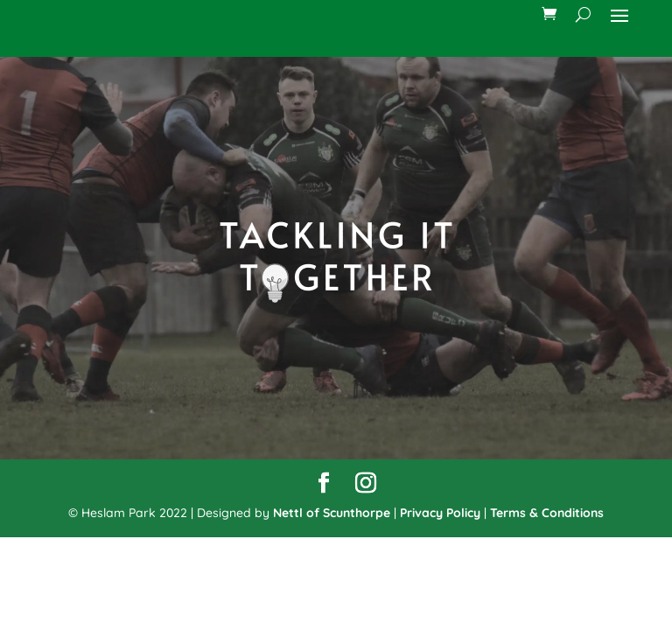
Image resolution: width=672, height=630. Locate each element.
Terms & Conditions (547, 513)
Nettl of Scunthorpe (332, 513)
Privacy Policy (440, 513)
